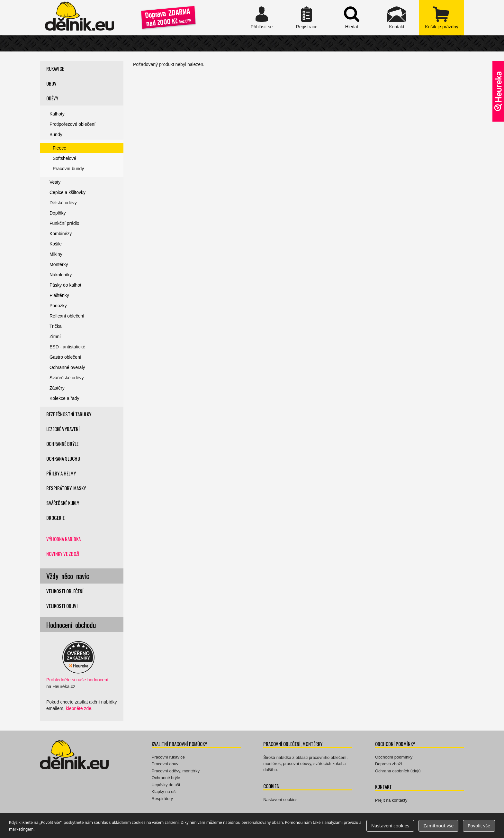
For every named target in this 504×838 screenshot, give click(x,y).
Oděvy (52, 98)
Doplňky (58, 213)
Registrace (307, 18)
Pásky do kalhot (65, 285)
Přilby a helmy (61, 473)
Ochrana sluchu (63, 458)
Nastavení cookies (280, 800)
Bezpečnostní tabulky (69, 414)
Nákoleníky (61, 275)
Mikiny (56, 254)
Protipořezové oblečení (72, 124)
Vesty (55, 182)
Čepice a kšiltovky (67, 192)
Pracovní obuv (165, 764)
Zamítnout (438, 826)
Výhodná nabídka (63, 539)
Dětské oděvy (63, 203)
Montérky (59, 264)
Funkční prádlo (64, 223)
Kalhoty (57, 114)
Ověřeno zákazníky (498, 91)
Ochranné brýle (62, 444)
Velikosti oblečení (65, 591)
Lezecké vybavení (63, 429)
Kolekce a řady (64, 398)
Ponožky (58, 306)
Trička (56, 326)
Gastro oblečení (65, 357)
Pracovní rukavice (168, 757)
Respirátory (162, 799)
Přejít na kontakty (391, 800)
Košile (56, 244)
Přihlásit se (262, 18)
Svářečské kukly (63, 503)
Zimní (55, 336)
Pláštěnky (59, 295)
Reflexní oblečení (67, 316)
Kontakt (397, 18)
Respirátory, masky (66, 488)
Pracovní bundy (68, 169)
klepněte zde (79, 708)
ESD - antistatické (67, 347)
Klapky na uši (164, 792)
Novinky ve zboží (63, 554)
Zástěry (57, 388)
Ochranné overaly (67, 367)
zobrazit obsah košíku (442, 18)
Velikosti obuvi (62, 606)
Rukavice (55, 69)
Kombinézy (61, 234)
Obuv (51, 83)
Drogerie (55, 518)
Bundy (56, 134)
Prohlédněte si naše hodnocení (77, 680)
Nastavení (390, 826)
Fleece (59, 148)
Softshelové (64, 158)
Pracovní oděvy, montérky (176, 771)
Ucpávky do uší (166, 785)
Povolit (479, 826)
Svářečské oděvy (67, 378)
